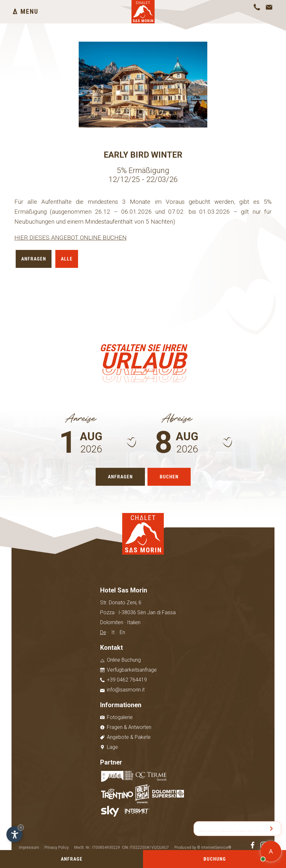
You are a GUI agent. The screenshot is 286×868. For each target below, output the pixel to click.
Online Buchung (120, 660)
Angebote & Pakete (125, 737)
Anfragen (34, 259)
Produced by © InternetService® (203, 847)
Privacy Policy (57, 847)
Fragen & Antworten (126, 727)
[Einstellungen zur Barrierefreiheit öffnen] (14, 834)
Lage (109, 747)
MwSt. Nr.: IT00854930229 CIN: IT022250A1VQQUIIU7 (122, 847)
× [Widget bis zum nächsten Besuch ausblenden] (21, 827)
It (113, 632)
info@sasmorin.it (122, 690)
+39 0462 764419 (123, 680)
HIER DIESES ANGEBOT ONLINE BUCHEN (71, 238)
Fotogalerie (116, 717)
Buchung (215, 859)
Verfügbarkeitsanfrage (128, 670)
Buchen (169, 477)
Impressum (29, 847)
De (103, 632)
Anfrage (72, 859)
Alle (67, 259)
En (122, 632)
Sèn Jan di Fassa (156, 612)
